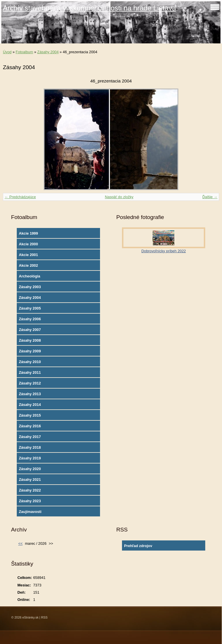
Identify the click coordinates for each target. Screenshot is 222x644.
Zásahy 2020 (30, 469)
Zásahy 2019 (30, 458)
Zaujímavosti (30, 512)
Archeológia (29, 276)
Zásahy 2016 (30, 426)
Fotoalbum (24, 52)
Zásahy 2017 (30, 437)
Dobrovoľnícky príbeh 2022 (164, 251)
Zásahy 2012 (30, 383)
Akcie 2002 (28, 265)
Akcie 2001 (28, 255)
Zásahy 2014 (30, 405)
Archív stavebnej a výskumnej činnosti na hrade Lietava (89, 8)
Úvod (7, 52)
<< (20, 543)
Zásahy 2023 (30, 501)
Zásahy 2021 (30, 480)
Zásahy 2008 (30, 340)
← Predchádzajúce (20, 197)
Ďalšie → (210, 197)
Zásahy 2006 (30, 319)
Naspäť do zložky (119, 197)
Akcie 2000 (28, 244)
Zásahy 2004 (48, 52)
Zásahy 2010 (30, 362)
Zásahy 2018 (30, 447)
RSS (44, 617)
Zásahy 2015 (30, 415)
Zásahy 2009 (30, 351)
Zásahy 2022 (30, 490)
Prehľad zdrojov (138, 546)
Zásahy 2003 (30, 287)
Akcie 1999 (28, 233)
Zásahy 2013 (30, 394)
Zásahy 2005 (30, 308)
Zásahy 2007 (30, 330)
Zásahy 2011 (30, 372)
